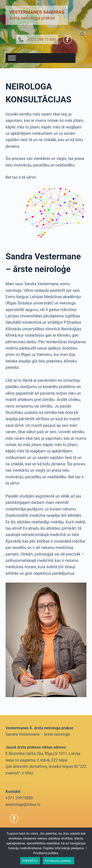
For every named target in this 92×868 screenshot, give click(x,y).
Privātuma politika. (59, 861)
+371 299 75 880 (37, 40)
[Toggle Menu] (12, 58)
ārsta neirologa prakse (37, 15)
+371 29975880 (19, 798)
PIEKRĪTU (30, 861)
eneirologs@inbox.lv (23, 805)
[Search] (82, 34)
